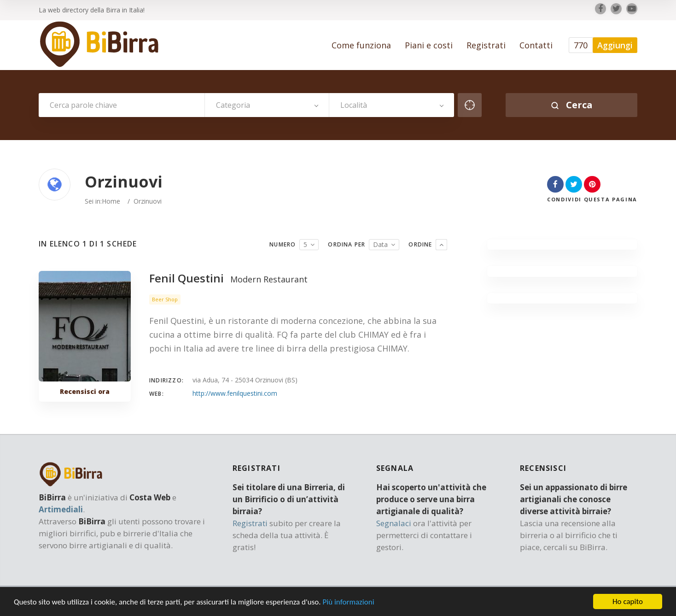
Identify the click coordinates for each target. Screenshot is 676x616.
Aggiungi (615, 45)
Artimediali (61, 509)
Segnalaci (394, 523)
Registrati (250, 523)
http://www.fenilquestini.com (235, 393)
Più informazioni (348, 603)
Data (380, 244)
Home (111, 201)
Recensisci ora (85, 391)
